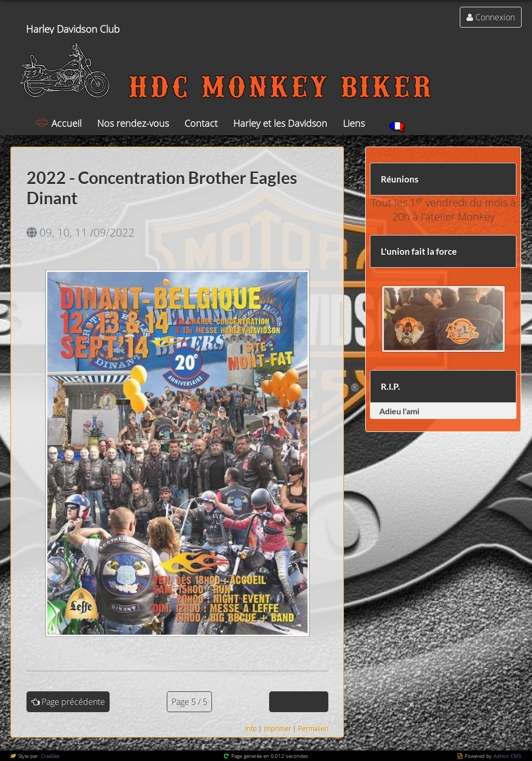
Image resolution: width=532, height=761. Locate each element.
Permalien (313, 728)
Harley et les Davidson (280, 123)
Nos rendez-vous (133, 123)
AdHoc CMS (507, 756)
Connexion (495, 17)
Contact (201, 123)
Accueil (66, 123)
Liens (354, 123)
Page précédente (73, 702)
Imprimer (277, 728)
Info (251, 728)
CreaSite (49, 756)
